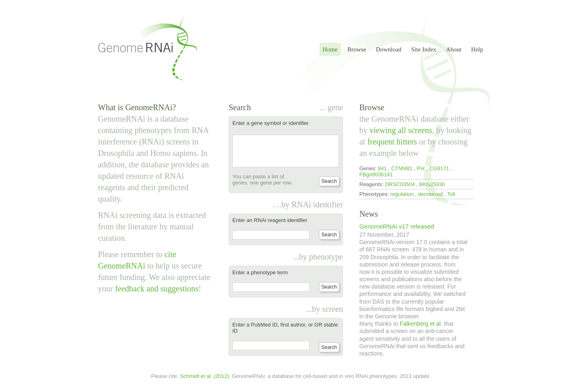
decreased (431, 194)
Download (389, 49)
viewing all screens (401, 130)
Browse (357, 49)
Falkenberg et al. (421, 324)
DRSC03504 (400, 184)
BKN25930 (432, 184)
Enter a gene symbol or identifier (271, 123)
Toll (451, 194)
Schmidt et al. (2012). (205, 376)
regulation (402, 194)
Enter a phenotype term (260, 272)
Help (477, 49)
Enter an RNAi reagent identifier (270, 220)
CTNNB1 (402, 168)
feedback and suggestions (157, 289)
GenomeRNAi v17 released (397, 226)
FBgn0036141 (376, 174)
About (454, 49)
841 (383, 168)
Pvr (421, 168)
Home (330, 49)
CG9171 (439, 168)
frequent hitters (392, 142)
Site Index (424, 49)
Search (329, 181)
